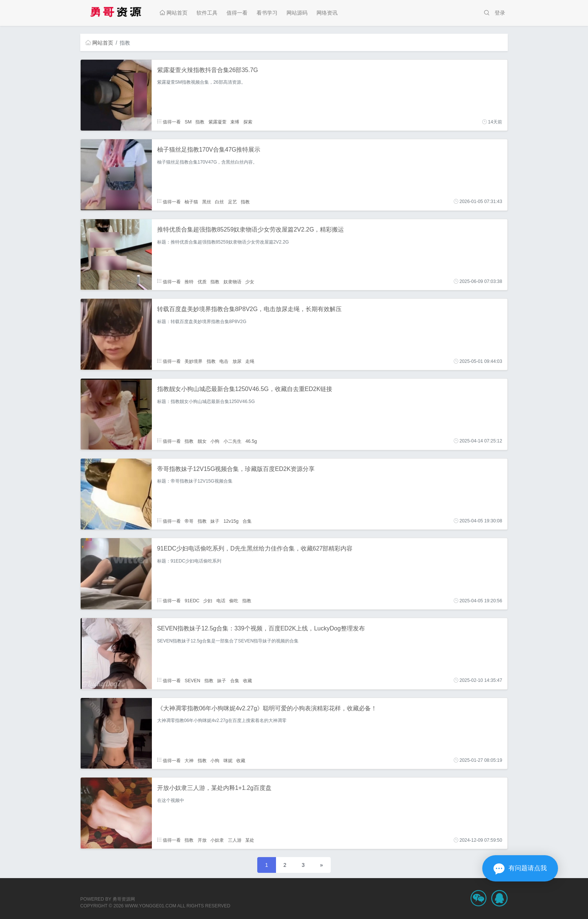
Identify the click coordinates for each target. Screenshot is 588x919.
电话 (221, 601)
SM (188, 122)
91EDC (192, 601)
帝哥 (189, 521)
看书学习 (267, 13)
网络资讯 (327, 13)
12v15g (231, 521)
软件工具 (207, 13)
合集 (247, 521)
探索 (248, 122)
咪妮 (228, 760)
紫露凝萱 (217, 122)
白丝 (219, 202)
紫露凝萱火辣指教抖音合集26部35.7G (208, 70)
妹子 (215, 521)
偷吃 (234, 601)
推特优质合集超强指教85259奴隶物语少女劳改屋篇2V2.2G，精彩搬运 (251, 229)
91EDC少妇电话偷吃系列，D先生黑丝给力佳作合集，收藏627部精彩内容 (255, 548)
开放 (202, 840)
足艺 (232, 202)
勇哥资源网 (124, 899)
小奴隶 (217, 840)
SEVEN (192, 680)
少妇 (208, 601)
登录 (500, 13)
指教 (200, 122)
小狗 (215, 441)
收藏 (247, 680)
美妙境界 (193, 361)
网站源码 (297, 13)
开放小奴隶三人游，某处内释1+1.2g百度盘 (214, 788)
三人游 (235, 840)
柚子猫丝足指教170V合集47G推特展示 (209, 150)
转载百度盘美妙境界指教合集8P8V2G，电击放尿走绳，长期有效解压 (249, 309)
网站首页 (174, 13)
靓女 (202, 441)
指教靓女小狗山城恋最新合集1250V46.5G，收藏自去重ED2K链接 (245, 389)
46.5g (251, 441)
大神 (189, 760)
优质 (202, 281)
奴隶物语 (232, 281)
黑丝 (207, 202)
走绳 (250, 361)
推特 (189, 281)
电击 (224, 361)
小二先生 (232, 441)
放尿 (237, 361)
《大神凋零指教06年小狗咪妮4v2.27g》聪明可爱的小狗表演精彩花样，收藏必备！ (267, 708)
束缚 (235, 122)
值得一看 (237, 13)
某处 (250, 840)
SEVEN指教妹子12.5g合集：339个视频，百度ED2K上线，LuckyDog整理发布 (261, 628)
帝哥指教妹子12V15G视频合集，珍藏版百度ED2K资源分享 (236, 469)
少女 (250, 281)
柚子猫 (191, 202)
